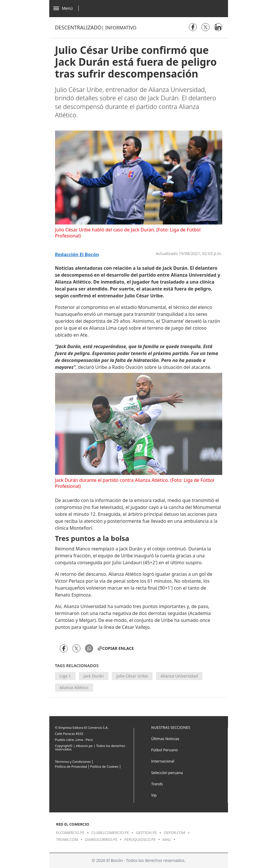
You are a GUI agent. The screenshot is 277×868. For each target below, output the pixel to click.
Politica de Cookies (104, 766)
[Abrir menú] (68, 8)
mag (167, 839)
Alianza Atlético (74, 687)
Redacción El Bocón (77, 255)
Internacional (163, 761)
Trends (157, 784)
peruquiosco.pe (140, 839)
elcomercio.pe (70, 833)
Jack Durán (94, 676)
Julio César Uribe (132, 676)
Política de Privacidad (71, 766)
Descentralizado (78, 27)
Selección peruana (167, 773)
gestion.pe (146, 833)
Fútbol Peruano (165, 750)
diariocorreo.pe (101, 839)
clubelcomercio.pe (110, 833)
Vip (154, 795)
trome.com (67, 839)
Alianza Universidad (179, 676)
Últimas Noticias (165, 739)
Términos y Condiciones (73, 762)
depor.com (174, 833)
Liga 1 (65, 676)
